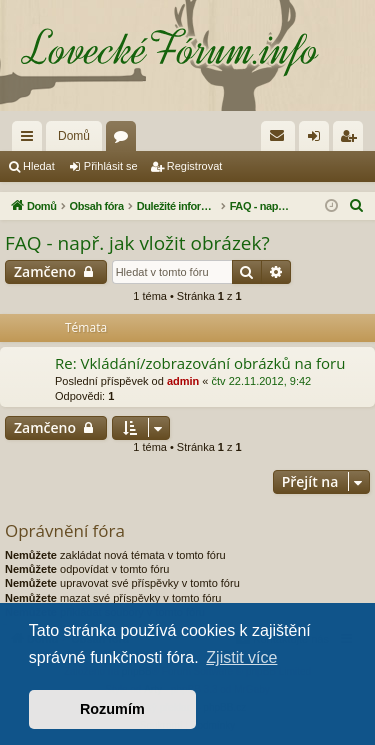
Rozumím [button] (112, 709)
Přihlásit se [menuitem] (318, 140)
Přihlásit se (111, 166)
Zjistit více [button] (241, 657)
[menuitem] (278, 136)
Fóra (125, 140)
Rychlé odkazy (31, 140)
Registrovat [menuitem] (352, 140)
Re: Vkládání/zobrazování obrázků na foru (200, 363)
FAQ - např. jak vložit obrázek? (137, 243)
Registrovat (195, 166)
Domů (74, 136)
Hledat (39, 166)
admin (183, 381)
